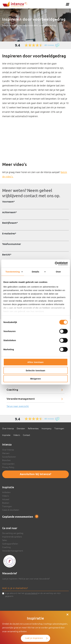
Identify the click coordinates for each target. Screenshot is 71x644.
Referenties (33, 429)
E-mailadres (9, 234)
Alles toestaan (35, 362)
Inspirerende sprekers (12, 537)
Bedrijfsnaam (10, 223)
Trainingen (59, 429)
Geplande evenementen (20, 517)
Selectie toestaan (35, 370)
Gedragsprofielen (10, 544)
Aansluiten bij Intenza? (36, 474)
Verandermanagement (21, 399)
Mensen (6, 453)
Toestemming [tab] (13, 272)
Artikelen (6, 492)
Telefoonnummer (12, 244)
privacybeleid (31, 593)
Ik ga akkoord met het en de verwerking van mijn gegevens (33, 595)
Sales (5, 540)
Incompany (47, 429)
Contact (26, 435)
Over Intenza (8, 429)
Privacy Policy (8, 467)
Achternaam (9, 212)
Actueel (6, 499)
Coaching (12, 390)
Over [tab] (58, 272)
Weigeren (35, 379)
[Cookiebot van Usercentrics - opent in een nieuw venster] (55, 264)
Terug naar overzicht (18, 406)
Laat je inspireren (34, 638)
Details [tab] (36, 272)
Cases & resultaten (11, 510)
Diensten (21, 429)
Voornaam (8, 202)
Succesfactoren (9, 457)
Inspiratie (6, 435)
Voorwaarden (8, 464)
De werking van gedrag (13, 533)
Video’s (17, 435)
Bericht (7, 255)
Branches (6, 460)
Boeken (6, 503)
